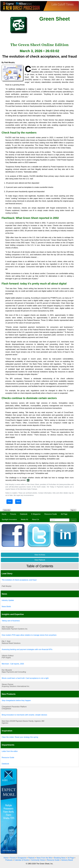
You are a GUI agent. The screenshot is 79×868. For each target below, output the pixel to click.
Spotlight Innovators (9, 519)
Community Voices (38, 860)
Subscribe (7, 510)
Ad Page (64, 514)
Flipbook (31, 858)
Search (73, 520)
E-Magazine (36, 514)
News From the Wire (44, 858)
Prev (10, 502)
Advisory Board (67, 860)
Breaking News (60, 858)
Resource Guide (51, 514)
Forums (13, 514)
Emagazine (22, 858)
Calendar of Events (22, 860)
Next (18, 502)
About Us (36, 519)
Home (4, 514)
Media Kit (24, 519)
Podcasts (9, 860)
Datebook (24, 514)
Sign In (73, 510)
